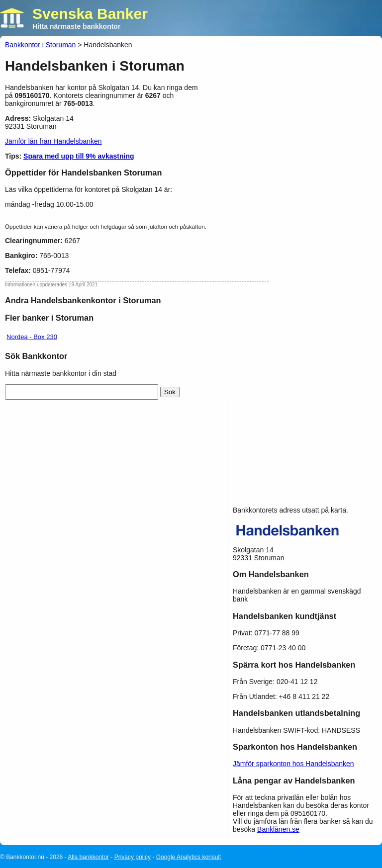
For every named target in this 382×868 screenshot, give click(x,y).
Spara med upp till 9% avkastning (79, 156)
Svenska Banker (90, 14)
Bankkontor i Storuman (40, 45)
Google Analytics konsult (189, 857)
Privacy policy (133, 857)
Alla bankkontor (88, 857)
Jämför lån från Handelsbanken (53, 141)
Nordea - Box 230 (32, 337)
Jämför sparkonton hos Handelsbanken (293, 764)
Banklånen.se (278, 829)
